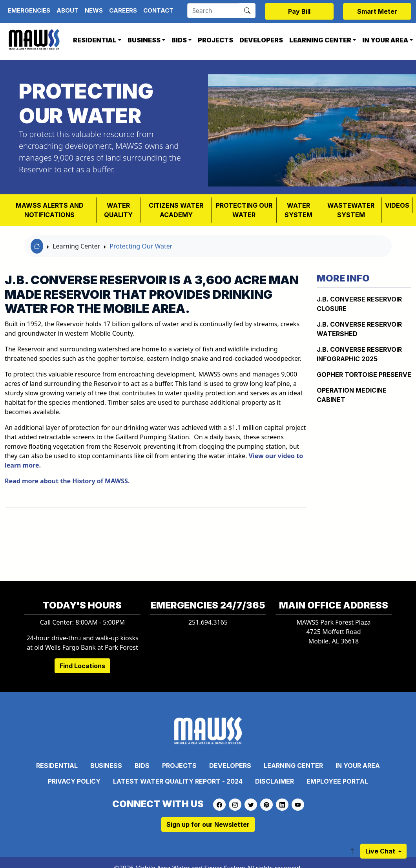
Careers (123, 10)
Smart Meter (377, 11)
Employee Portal (337, 781)
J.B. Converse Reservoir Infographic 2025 (359, 354)
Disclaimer (275, 781)
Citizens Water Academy (176, 210)
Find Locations (82, 666)
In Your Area (358, 766)
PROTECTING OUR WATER (244, 210)
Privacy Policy (74, 781)
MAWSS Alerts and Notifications (50, 210)
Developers (261, 40)
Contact (158, 10)
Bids (179, 40)
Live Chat (381, 851)
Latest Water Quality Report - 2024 (178, 781)
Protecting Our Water (141, 246)
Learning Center (320, 40)
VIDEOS (397, 205)
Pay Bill (299, 11)
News (94, 10)
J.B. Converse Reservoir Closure (359, 304)
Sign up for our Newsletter (208, 824)
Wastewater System (351, 210)
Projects (215, 40)
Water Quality (118, 210)
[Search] (213, 11)
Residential (95, 40)
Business (144, 40)
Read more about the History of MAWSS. (67, 481)
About (68, 10)
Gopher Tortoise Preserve (364, 375)
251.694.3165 (208, 622)
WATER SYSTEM (298, 210)
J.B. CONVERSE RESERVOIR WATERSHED (359, 329)
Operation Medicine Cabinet (352, 395)
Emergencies (29, 10)
